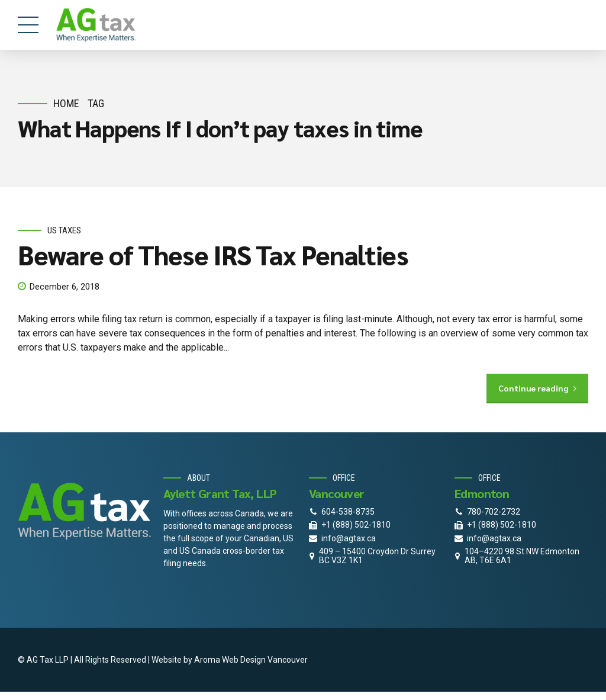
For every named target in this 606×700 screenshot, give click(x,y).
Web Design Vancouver (265, 660)
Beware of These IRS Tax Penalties (212, 255)
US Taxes (64, 230)
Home (66, 103)
